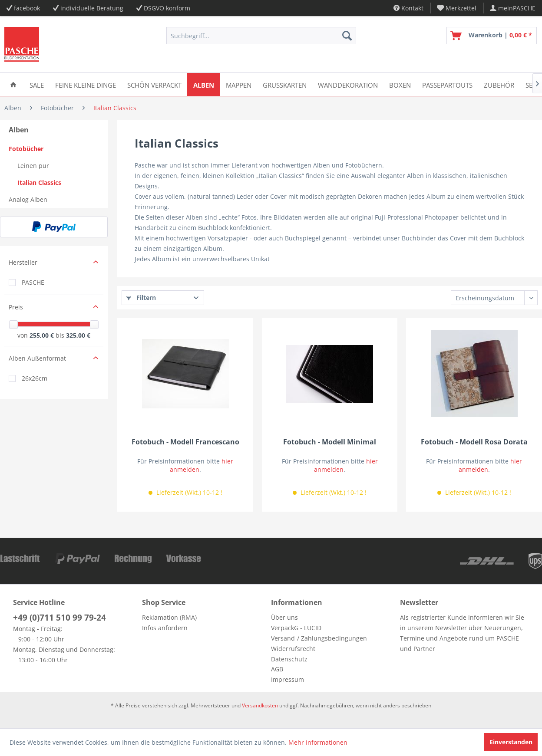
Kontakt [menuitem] (408, 8)
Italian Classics (39, 182)
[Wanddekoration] (348, 84)
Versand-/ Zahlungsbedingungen (319, 638)
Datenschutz (289, 659)
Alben (19, 130)
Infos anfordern (165, 628)
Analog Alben (28, 199)
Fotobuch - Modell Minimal (330, 442)
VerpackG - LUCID (296, 628)
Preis (16, 307)
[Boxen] (400, 84)
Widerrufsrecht (293, 649)
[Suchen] (347, 36)
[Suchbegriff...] (261, 36)
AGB (277, 669)
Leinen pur (33, 166)
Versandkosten (260, 705)
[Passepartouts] (447, 84)
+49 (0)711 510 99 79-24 (59, 618)
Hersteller (23, 262)
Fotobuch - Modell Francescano (185, 442)
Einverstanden (511, 742)
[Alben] (204, 84)
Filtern (141, 297)
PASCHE (33, 282)
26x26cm (35, 378)
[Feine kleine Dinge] (86, 84)
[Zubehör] (499, 84)
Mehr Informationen (318, 742)
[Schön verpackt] (154, 84)
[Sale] (37, 84)
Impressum (288, 679)
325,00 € (78, 335)
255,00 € (43, 335)
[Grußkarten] (285, 84)
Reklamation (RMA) (169, 617)
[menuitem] (457, 8)
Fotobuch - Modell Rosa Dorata (474, 442)
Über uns (284, 617)
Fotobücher (26, 149)
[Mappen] (239, 84)
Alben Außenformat (37, 358)
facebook (27, 8)
